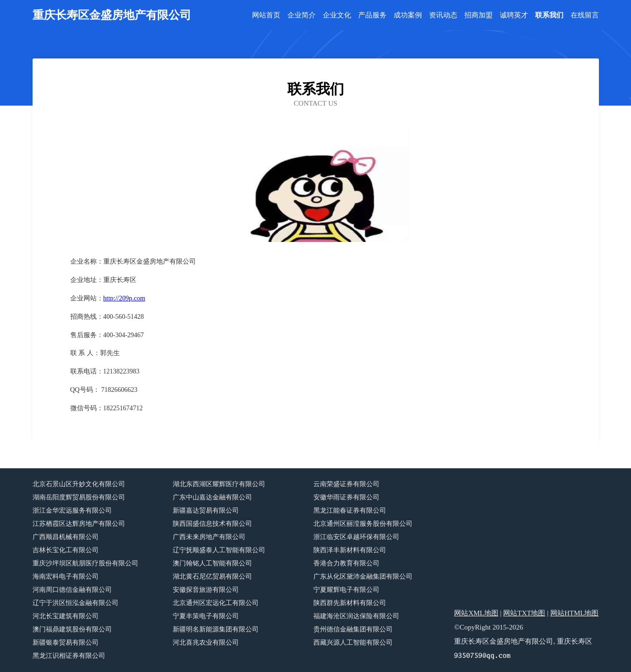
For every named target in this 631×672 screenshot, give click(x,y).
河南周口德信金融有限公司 (72, 590)
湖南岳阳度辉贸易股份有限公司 (79, 497)
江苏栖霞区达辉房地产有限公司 (79, 524)
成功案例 (408, 15)
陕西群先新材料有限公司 (350, 603)
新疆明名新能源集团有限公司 (216, 629)
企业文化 (337, 15)
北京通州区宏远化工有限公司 (216, 603)
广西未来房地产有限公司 (209, 537)
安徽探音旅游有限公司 (206, 590)
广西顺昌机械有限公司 (66, 537)
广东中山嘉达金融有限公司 (212, 497)
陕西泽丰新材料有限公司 (350, 550)
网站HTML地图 (575, 613)
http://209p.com (124, 298)
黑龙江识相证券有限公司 (69, 656)
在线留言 (585, 15)
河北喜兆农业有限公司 (206, 643)
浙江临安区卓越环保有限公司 (356, 537)
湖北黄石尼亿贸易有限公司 (212, 577)
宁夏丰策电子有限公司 (206, 616)
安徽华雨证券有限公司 (346, 497)
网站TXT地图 (524, 613)
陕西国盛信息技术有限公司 (212, 524)
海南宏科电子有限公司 (66, 577)
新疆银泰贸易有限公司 (66, 643)
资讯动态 (443, 15)
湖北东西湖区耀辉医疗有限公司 (219, 484)
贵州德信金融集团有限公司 (353, 629)
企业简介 (302, 15)
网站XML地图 (476, 613)
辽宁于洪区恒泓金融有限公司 (76, 603)
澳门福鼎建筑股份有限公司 (72, 629)
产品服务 (372, 15)
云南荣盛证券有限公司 (346, 484)
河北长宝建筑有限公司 (66, 616)
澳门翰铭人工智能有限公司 (212, 563)
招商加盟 (479, 15)
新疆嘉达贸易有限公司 (206, 510)
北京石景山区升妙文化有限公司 (79, 484)
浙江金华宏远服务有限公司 (72, 510)
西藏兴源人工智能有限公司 (353, 643)
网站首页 (266, 15)
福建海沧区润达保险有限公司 (356, 616)
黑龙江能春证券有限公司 (350, 510)
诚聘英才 (514, 15)
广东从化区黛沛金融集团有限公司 (363, 577)
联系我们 (549, 15)
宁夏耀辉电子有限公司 (346, 590)
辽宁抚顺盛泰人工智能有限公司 (219, 550)
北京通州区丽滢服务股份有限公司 (363, 524)
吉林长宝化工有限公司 (66, 550)
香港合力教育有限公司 (346, 563)
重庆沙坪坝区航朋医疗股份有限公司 (85, 563)
